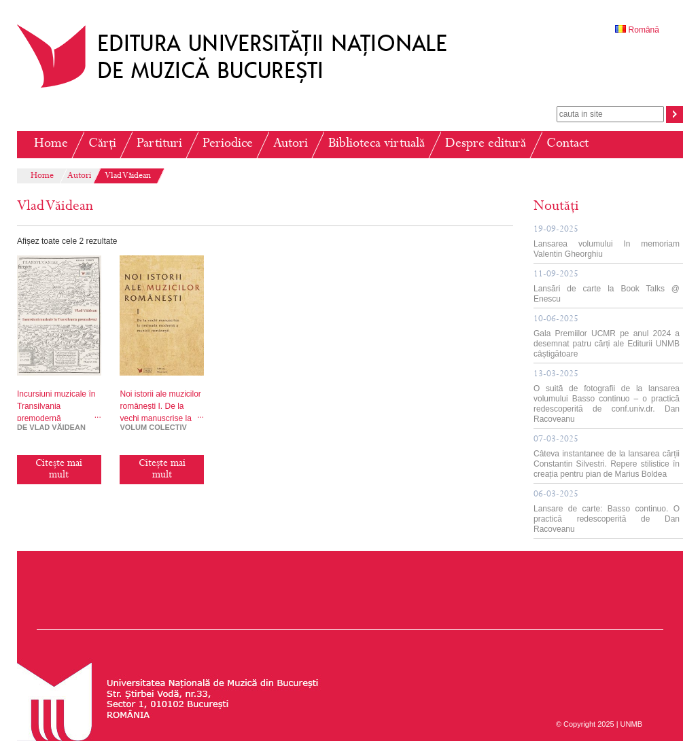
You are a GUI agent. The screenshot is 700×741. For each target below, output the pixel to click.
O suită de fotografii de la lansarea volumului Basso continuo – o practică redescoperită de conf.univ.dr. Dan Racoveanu (607, 397)
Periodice (228, 144)
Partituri (159, 144)
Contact (567, 144)
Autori (291, 144)
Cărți (102, 144)
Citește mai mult (59, 470)
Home (51, 144)
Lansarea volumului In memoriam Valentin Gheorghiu (607, 242)
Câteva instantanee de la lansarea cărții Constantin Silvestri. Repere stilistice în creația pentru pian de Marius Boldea (607, 457)
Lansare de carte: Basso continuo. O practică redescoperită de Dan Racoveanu (607, 512)
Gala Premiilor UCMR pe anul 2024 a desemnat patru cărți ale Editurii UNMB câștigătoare (607, 337)
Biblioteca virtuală (377, 144)
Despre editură (486, 144)
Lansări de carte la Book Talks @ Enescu (607, 287)
